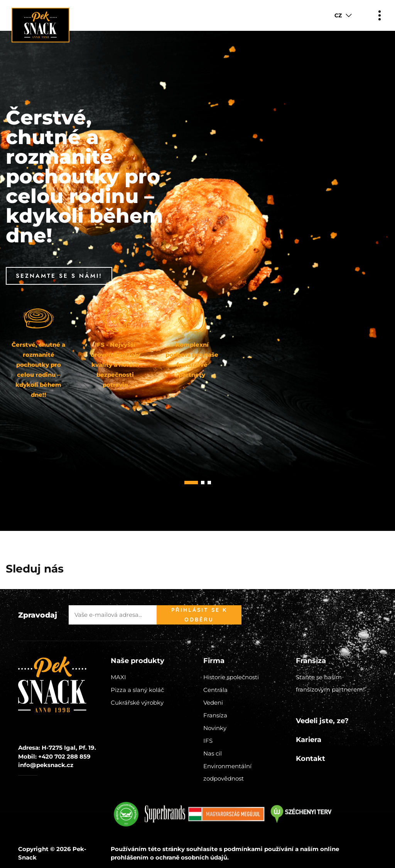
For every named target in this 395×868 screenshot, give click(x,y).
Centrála (215, 690)
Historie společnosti (231, 677)
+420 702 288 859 (64, 756)
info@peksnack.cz (46, 765)
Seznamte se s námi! (59, 276)
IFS (208, 741)
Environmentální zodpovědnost (227, 772)
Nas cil (213, 753)
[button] (191, 483)
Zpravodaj (38, 615)
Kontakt (311, 759)
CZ (338, 15)
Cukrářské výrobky (137, 703)
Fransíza (215, 715)
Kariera (309, 740)
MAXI (118, 677)
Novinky (215, 728)
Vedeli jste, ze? (322, 721)
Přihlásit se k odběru (199, 615)
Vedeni (213, 703)
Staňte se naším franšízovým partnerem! (330, 683)
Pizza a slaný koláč (137, 690)
